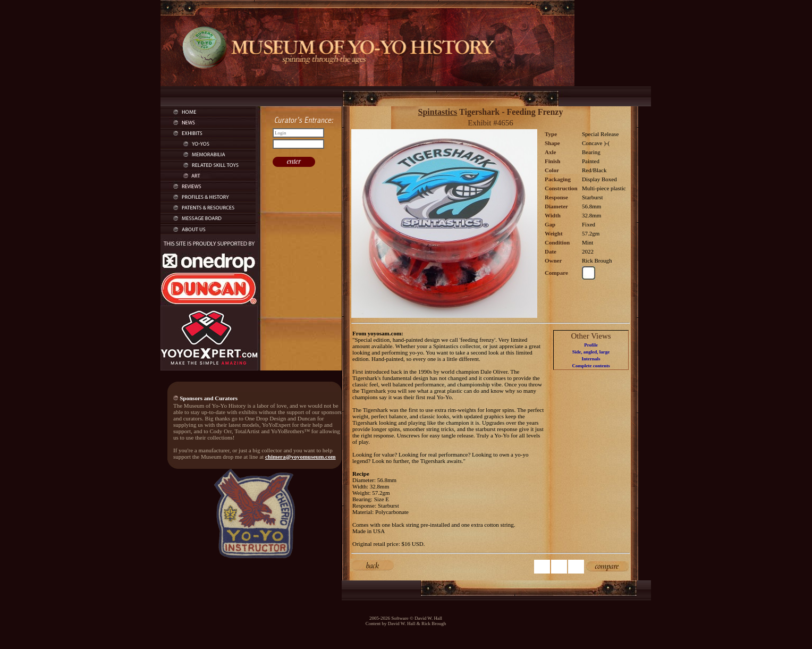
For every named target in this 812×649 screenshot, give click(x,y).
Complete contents (591, 366)
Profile (591, 345)
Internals (591, 359)
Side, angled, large (591, 352)
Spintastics (438, 112)
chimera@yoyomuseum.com (301, 457)
